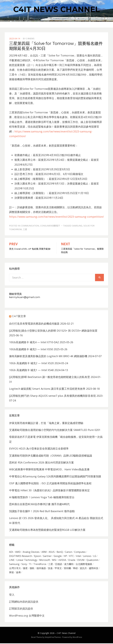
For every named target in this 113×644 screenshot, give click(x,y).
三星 (25, 229)
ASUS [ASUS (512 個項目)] (52, 552)
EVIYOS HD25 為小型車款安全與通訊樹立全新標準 (39, 448)
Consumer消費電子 (50, 226)
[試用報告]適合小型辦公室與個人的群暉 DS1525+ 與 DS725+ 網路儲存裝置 (53, 331)
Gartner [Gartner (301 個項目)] (47, 556)
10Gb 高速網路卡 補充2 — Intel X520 (31, 363)
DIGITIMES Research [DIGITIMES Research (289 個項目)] (21, 556)
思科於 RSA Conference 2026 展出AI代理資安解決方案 (41, 462)
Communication (30, 226)
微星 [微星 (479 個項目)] (25, 569)
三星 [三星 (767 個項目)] (51, 565)
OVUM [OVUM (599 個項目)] (81, 560)
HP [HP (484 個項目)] (65, 556)
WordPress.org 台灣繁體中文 (27, 616)
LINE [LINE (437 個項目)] (12, 560)
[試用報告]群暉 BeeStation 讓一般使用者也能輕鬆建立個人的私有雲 (50, 377)
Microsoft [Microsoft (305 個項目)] (45, 560)
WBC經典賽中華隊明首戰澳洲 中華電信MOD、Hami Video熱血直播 (49, 469)
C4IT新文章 (19, 316)
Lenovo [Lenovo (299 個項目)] (87, 556)
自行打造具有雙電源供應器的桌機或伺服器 (34, 324)
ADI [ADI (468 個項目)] (11, 552)
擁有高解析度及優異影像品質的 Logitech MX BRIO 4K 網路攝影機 (48, 356)
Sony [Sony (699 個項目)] (24, 565)
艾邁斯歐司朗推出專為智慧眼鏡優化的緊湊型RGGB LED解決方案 (47, 530)
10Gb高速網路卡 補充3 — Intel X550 (31, 349)
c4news (30, 38)
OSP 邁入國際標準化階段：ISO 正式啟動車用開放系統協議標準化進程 (50, 483)
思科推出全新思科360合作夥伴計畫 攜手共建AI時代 (39, 504)
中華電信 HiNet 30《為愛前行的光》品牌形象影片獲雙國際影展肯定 (49, 490)
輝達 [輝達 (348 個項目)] (11, 573)
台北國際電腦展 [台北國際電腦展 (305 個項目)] (84, 565)
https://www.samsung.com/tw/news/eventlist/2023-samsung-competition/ (56, 217)
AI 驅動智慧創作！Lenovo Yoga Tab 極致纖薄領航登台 (42, 497)
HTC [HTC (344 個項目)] (71, 556)
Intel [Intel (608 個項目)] (78, 556)
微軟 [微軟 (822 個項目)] (32, 569)
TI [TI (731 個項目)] (30, 565)
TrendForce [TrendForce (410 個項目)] (40, 565)
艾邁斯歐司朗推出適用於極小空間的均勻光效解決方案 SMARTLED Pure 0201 (55, 430)
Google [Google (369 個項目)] (58, 556)
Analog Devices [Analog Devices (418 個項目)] (31, 552)
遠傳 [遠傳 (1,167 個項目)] (18, 573)
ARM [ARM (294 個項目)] (44, 552)
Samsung (77, 226)
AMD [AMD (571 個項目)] (18, 552)
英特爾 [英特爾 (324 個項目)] (67, 569)
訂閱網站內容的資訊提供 (24, 602)
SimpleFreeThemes (53, 638)
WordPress (77, 638)
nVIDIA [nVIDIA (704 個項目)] (62, 560)
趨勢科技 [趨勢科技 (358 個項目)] (94, 569)
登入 (12, 595)
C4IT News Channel (56, 9)
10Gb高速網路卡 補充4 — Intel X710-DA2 (34, 342)
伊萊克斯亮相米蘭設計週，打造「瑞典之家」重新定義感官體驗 (46, 423)
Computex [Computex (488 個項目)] (80, 552)
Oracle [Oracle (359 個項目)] (72, 560)
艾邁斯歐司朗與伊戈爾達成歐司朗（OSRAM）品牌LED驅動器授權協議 (51, 456)
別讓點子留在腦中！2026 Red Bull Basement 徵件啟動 (42, 511)
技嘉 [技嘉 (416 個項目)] (50, 569)
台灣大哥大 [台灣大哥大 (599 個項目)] (15, 569)
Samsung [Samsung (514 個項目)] (14, 565)
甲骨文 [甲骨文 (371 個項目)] (58, 569)
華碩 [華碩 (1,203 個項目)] (75, 569)
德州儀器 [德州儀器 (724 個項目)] (41, 569)
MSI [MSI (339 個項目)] (54, 560)
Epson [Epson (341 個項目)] (37, 556)
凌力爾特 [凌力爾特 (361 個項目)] (69, 565)
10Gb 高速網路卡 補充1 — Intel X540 (31, 370)
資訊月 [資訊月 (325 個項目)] (83, 569)
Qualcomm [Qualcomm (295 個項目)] (92, 560)
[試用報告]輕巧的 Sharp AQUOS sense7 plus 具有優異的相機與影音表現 (52, 396)
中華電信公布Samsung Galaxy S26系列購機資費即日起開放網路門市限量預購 (55, 476)
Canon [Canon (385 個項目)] (68, 552)
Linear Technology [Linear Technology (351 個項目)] (27, 560)
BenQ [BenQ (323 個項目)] (60, 552)
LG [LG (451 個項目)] (95, 556)
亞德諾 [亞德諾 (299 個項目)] (59, 565)
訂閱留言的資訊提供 (21, 609)
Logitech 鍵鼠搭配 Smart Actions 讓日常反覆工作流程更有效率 (47, 389)
